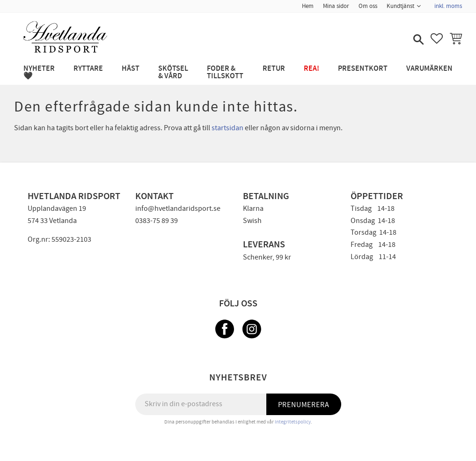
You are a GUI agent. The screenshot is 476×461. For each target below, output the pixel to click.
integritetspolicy (293, 422)
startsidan (227, 128)
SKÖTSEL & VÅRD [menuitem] (173, 72)
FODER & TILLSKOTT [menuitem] (225, 72)
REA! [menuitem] (311, 69)
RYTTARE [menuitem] (88, 69)
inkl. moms (448, 6)
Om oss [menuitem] (368, 6)
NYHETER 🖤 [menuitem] (39, 72)
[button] (417, 40)
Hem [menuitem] (308, 6)
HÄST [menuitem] (131, 69)
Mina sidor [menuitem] (336, 6)
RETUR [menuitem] (274, 69)
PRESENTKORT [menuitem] (363, 69)
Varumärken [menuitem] (429, 69)
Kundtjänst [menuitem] (400, 6)
